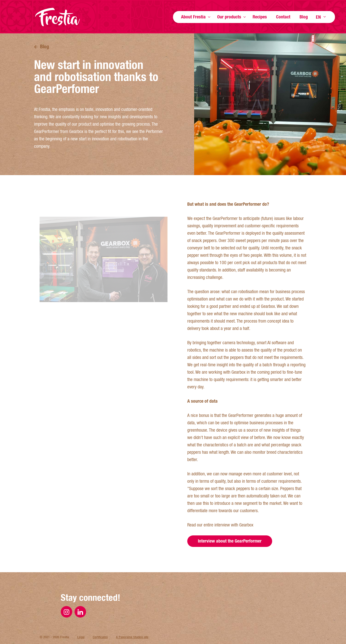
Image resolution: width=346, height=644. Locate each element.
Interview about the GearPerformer (230, 556)
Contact (283, 17)
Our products (229, 17)
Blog (304, 17)
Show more (209, 17)
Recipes (260, 17)
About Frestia (193, 17)
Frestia (58, 17)
